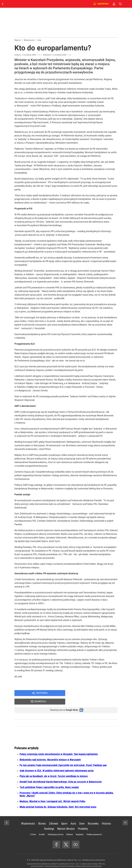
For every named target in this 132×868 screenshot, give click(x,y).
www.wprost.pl (70, 861)
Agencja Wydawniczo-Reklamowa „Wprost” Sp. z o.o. (61, 853)
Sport (64, 816)
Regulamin (80, 827)
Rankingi (49, 821)
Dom (82, 816)
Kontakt (42, 827)
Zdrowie (53, 816)
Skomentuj (95, 693)
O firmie (33, 827)
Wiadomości (28, 816)
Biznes (42, 816)
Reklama (70, 827)
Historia (106, 816)
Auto (73, 816)
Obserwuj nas (62, 702)
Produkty (83, 821)
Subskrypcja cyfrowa (56, 827)
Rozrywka (93, 816)
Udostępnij (42, 693)
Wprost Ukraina (66, 821)
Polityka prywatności (94, 827)
